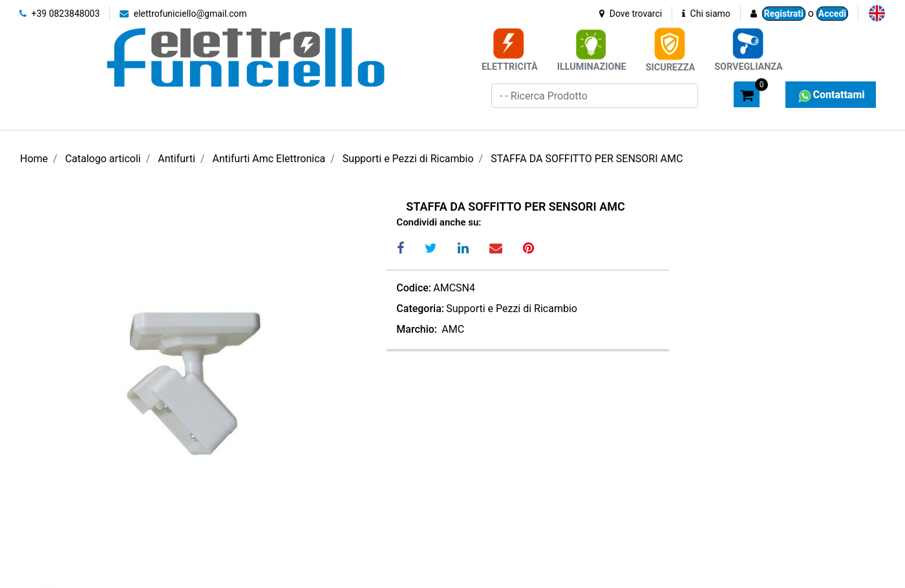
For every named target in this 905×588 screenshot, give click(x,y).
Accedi (832, 14)
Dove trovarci (631, 14)
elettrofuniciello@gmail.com (183, 14)
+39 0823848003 (59, 14)
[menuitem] (877, 13)
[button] (718, 94)
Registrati (784, 14)
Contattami (830, 95)
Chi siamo (706, 14)
